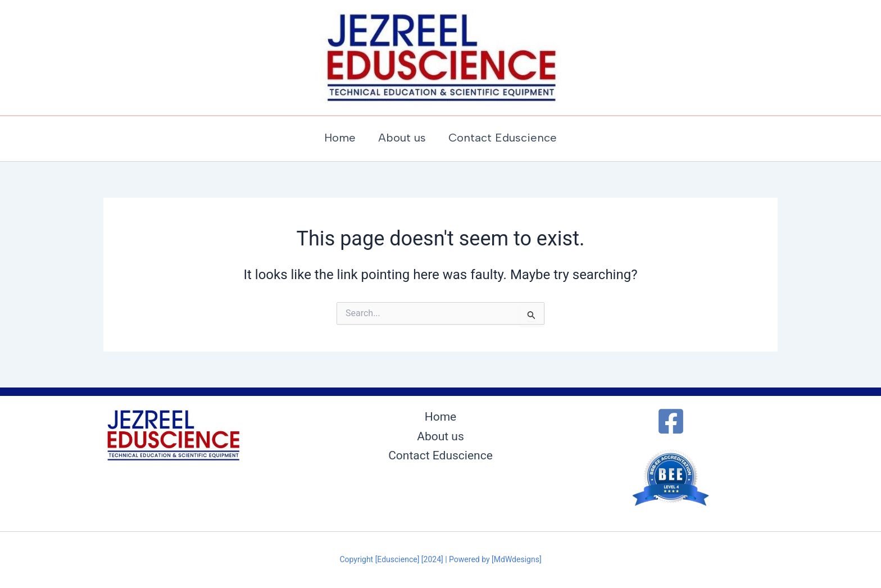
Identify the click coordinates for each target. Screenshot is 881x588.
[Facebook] (671, 421)
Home (441, 417)
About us (440, 436)
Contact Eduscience (440, 455)
